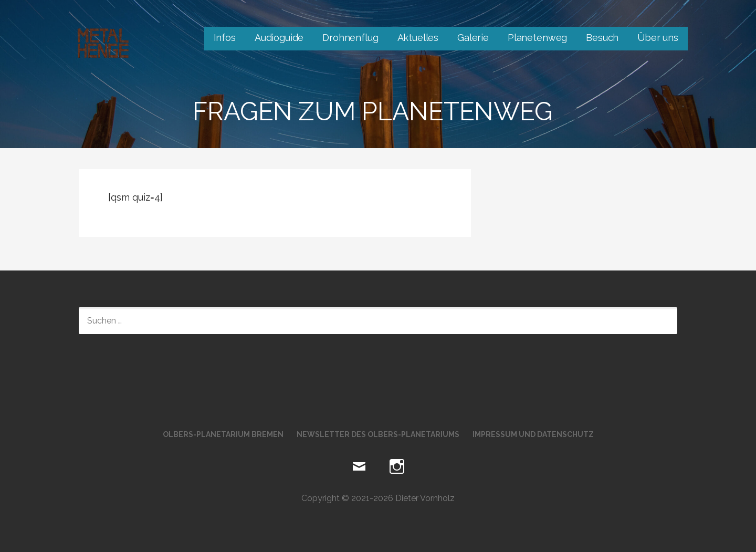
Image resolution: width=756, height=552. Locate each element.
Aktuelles (418, 38)
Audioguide (279, 38)
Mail (359, 467)
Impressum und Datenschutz (533, 434)
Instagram (397, 467)
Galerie (473, 38)
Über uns (658, 38)
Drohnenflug (350, 38)
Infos (225, 38)
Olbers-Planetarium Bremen (223, 434)
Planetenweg (537, 38)
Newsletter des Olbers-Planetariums (378, 434)
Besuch (602, 38)
